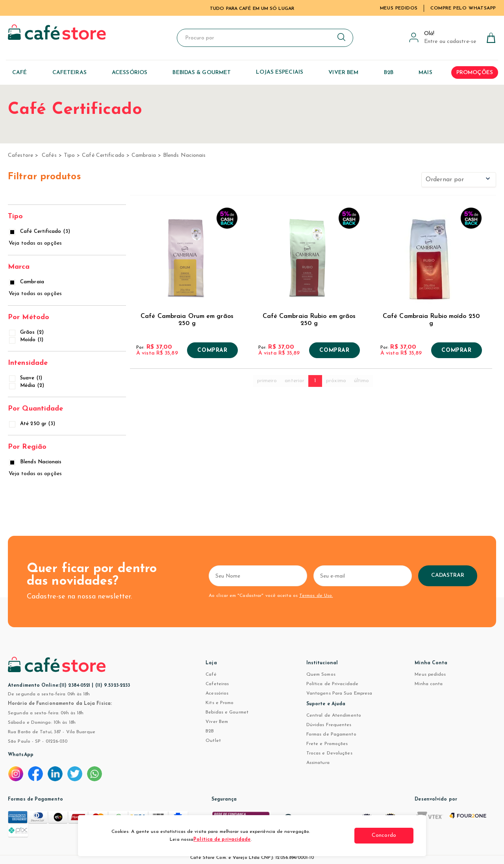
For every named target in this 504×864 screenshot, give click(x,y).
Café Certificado (103, 155)
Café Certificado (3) (40, 231)
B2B (210, 731)
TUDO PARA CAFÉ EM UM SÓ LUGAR (252, 9)
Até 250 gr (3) (33, 424)
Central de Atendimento (334, 715)
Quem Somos (321, 674)
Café (211, 674)
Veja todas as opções (35, 243)
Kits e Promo (220, 703)
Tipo (69, 155)
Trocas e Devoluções (329, 753)
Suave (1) (26, 378)
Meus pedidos (430, 674)
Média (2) (27, 386)
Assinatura (318, 763)
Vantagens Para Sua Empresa (339, 693)
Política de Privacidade (332, 684)
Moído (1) (27, 340)
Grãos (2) (27, 332)
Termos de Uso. (316, 596)
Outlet (213, 741)
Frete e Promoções (327, 744)
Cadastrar (448, 575)
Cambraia (144, 155)
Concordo (384, 835)
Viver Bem (217, 722)
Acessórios (217, 693)
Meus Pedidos (399, 8)
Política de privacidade (222, 840)
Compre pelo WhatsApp (463, 8)
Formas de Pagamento (331, 734)
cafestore (20, 155)
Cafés (49, 155)
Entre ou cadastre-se (450, 42)
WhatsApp (21, 755)
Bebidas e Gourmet (227, 712)
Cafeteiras (217, 684)
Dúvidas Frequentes (329, 725)
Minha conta (429, 684)
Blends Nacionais (184, 155)
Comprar (212, 351)
